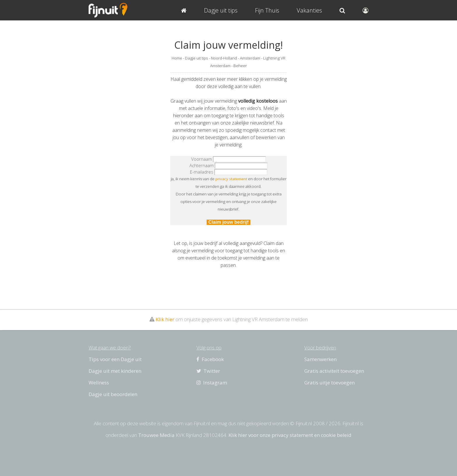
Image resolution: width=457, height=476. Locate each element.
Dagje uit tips (197, 58)
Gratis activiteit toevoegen (334, 371)
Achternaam (202, 165)
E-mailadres (202, 172)
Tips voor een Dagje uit (115, 359)
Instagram (212, 383)
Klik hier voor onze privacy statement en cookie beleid (290, 435)
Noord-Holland (224, 58)
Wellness (99, 383)
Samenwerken (320, 359)
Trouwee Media (156, 435)
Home (177, 58)
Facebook (210, 359)
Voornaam (202, 159)
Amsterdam (250, 58)
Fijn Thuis (267, 10)
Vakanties (309, 10)
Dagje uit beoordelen (113, 394)
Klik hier (165, 319)
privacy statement (231, 179)
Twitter (208, 371)
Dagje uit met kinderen (115, 371)
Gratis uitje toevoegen (329, 383)
